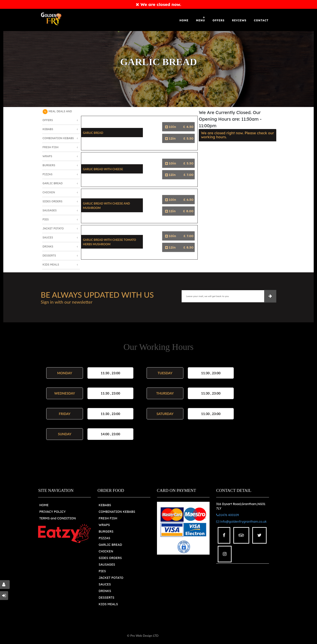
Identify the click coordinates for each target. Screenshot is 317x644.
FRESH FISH (108, 518)
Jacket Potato (53, 228)
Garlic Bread (53, 183)
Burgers (49, 165)
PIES (102, 571)
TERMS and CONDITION (57, 518)
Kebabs (48, 129)
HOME (44, 505)
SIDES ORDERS (110, 558)
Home (184, 20)
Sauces (48, 237)
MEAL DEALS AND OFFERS (57, 115)
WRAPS (104, 525)
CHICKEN (106, 551)
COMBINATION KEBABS (117, 512)
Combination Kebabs (58, 138)
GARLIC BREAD (110, 545)
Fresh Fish (51, 147)
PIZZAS (104, 538)
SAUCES (105, 584)
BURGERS (106, 531)
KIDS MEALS (108, 604)
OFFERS (218, 20)
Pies (46, 219)
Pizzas (47, 174)
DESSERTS (106, 598)
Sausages (50, 210)
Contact (261, 20)
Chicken (49, 192)
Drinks (48, 246)
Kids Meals (51, 265)
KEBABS (105, 505)
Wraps (47, 156)
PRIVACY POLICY (52, 512)
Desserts (49, 256)
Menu (200, 20)
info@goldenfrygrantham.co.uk (241, 522)
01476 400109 (228, 515)
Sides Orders (52, 201)
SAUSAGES (107, 565)
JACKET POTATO (111, 578)
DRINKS (105, 591)
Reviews (239, 20)
